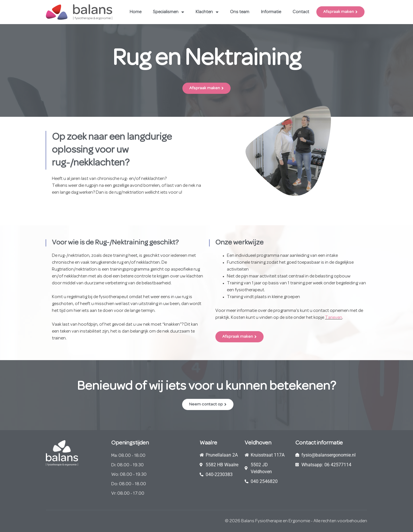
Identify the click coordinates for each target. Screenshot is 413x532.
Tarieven (334, 318)
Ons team (240, 12)
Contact (301, 12)
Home (136, 12)
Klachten (207, 12)
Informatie (271, 12)
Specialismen (168, 12)
